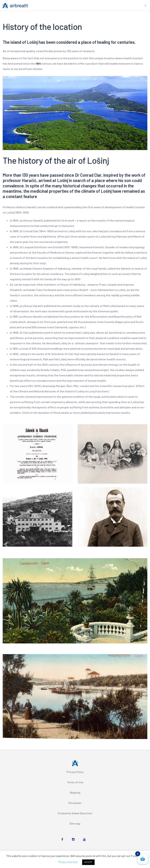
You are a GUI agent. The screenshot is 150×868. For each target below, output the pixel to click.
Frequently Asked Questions (75, 813)
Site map (75, 824)
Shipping (75, 793)
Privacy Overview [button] (68, 862)
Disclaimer (75, 803)
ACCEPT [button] (88, 862)
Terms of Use (75, 782)
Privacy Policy (75, 772)
